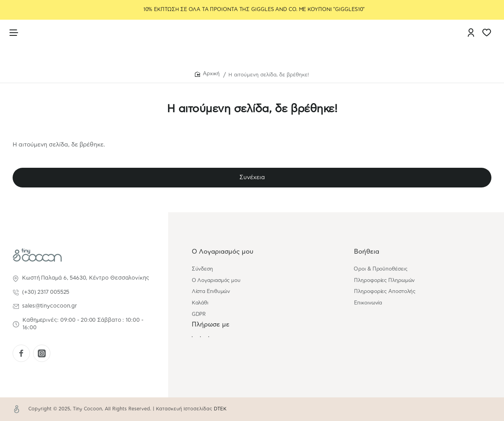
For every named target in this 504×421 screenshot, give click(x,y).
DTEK (220, 409)
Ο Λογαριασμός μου (223, 252)
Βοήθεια (367, 252)
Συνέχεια (252, 179)
